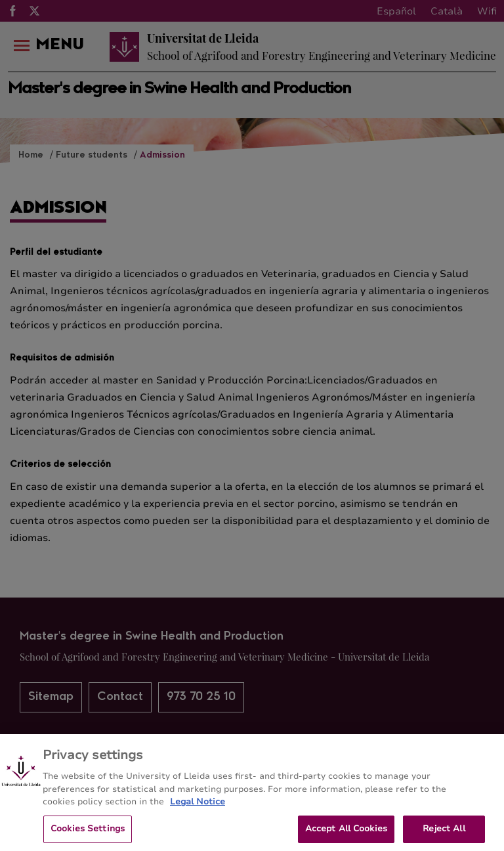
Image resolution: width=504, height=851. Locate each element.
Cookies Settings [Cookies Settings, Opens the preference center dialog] (88, 833)
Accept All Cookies (346, 833)
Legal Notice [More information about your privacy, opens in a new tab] (198, 807)
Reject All (444, 833)
